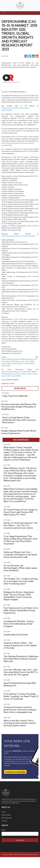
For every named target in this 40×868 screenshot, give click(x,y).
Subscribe (20, 840)
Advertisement (7, 818)
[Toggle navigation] (3, 13)
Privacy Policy (6, 815)
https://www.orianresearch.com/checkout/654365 (19, 236)
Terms (4, 812)
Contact (4, 821)
